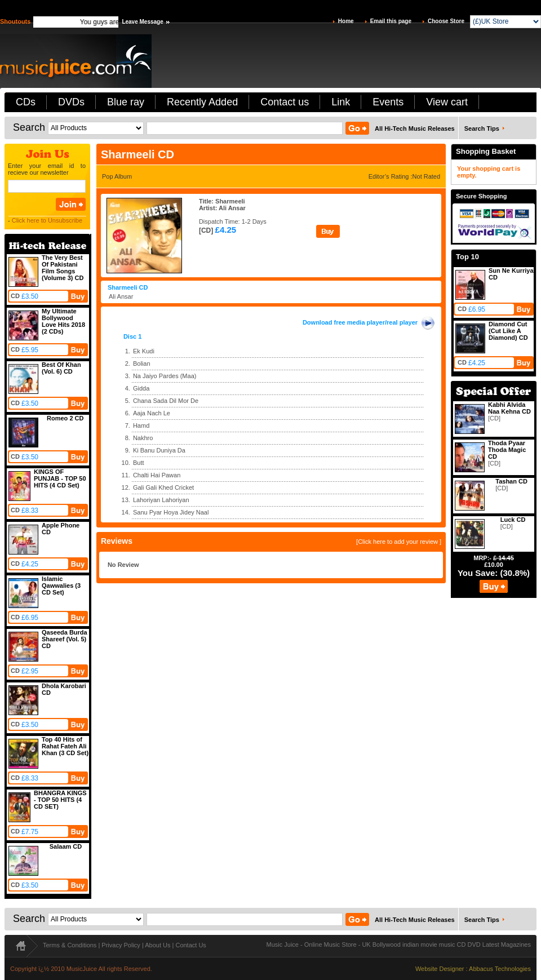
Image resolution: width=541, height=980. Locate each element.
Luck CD (513, 520)
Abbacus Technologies (500, 969)
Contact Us (190, 945)
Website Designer (440, 969)
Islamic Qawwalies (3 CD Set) (61, 586)
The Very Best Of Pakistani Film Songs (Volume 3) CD (63, 268)
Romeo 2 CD (65, 418)
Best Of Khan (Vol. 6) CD (61, 368)
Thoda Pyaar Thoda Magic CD (507, 450)
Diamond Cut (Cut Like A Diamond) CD (508, 331)
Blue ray (126, 102)
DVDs (71, 102)
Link (341, 102)
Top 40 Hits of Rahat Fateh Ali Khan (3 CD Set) (65, 746)
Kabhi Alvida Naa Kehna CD (509, 408)
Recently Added (202, 102)
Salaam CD (66, 846)
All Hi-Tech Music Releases (415, 128)
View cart (447, 102)
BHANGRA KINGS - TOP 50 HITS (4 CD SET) (60, 800)
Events (388, 102)
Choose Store (446, 21)
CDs (26, 102)
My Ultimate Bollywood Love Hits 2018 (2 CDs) (63, 321)
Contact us (285, 102)
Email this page (391, 21)
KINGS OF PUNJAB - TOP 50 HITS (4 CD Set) (60, 478)
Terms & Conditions (70, 945)
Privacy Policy (121, 945)
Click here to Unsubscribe (47, 220)
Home (346, 21)
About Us (158, 945)
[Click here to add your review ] (399, 542)
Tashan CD (511, 481)
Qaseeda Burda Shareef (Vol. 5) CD (65, 639)
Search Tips (482, 128)
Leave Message (142, 22)
